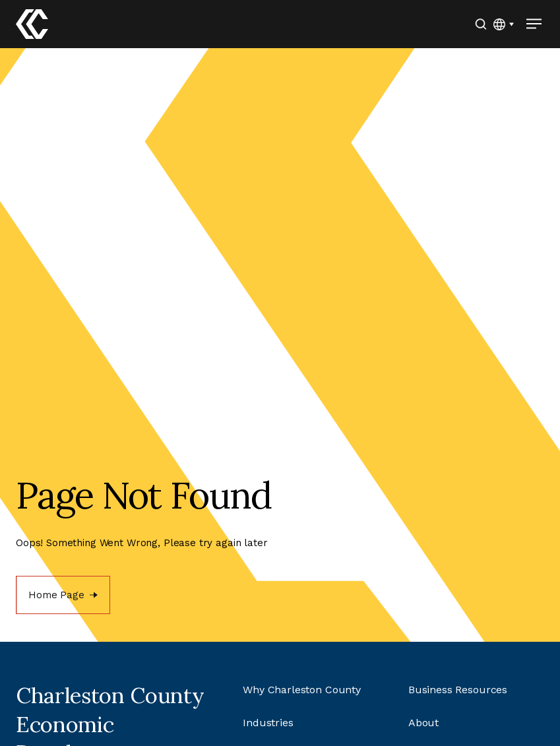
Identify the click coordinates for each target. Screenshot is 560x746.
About (423, 723)
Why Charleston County (302, 690)
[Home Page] (63, 595)
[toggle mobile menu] (534, 24)
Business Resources (458, 690)
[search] (481, 24)
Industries (268, 723)
